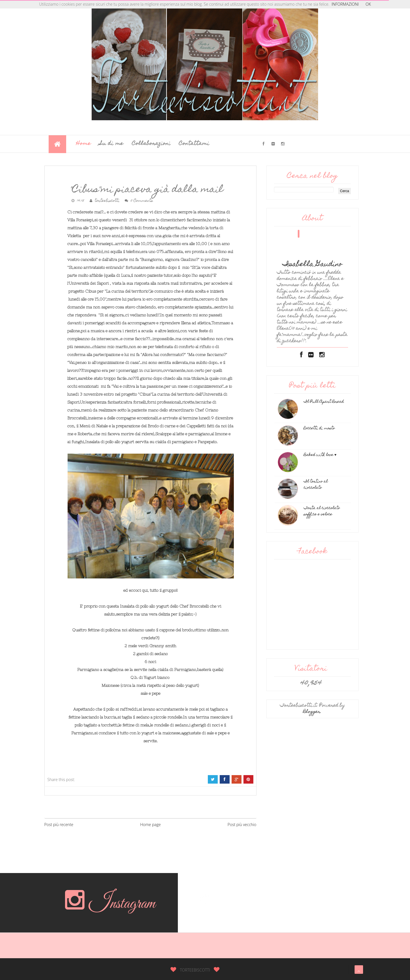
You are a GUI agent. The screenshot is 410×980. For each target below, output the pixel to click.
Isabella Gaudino (312, 265)
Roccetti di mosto (319, 428)
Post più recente (59, 824)
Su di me (112, 144)
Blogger (312, 712)
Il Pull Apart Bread (324, 402)
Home (84, 144)
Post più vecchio (242, 824)
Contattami (194, 144)
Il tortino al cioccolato (316, 485)
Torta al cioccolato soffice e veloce (322, 511)
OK (368, 4)
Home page (151, 824)
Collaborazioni (151, 144)
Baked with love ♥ (320, 455)
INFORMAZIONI (345, 4)
